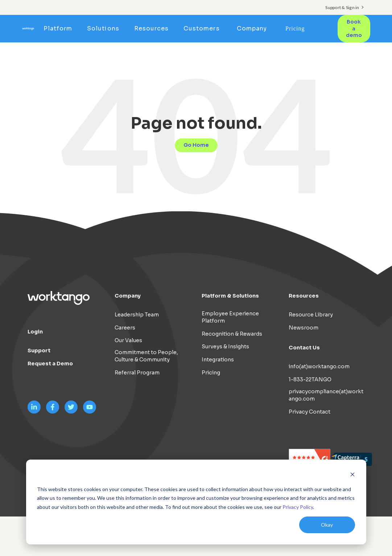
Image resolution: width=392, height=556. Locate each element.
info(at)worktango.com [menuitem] (319, 366)
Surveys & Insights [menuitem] (225, 347)
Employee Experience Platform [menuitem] (230, 317)
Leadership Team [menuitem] (137, 315)
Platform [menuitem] (58, 28)
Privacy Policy (298, 507)
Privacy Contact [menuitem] (310, 412)
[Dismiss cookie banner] (352, 475)
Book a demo (354, 28)
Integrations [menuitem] (218, 360)
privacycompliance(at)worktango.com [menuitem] (326, 395)
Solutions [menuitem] (103, 28)
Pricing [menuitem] (295, 28)
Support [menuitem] (39, 350)
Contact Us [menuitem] (304, 348)
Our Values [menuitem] (128, 340)
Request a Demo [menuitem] (50, 364)
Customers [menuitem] (201, 28)
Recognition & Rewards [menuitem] (232, 334)
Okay (327, 525)
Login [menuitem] (35, 332)
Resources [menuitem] (151, 28)
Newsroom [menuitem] (304, 328)
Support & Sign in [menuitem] (342, 7)
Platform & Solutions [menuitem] (230, 296)
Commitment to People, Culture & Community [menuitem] (146, 356)
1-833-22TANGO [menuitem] (310, 379)
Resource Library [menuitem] (311, 315)
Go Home (196, 145)
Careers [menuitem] (125, 328)
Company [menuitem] (252, 28)
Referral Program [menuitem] (137, 373)
